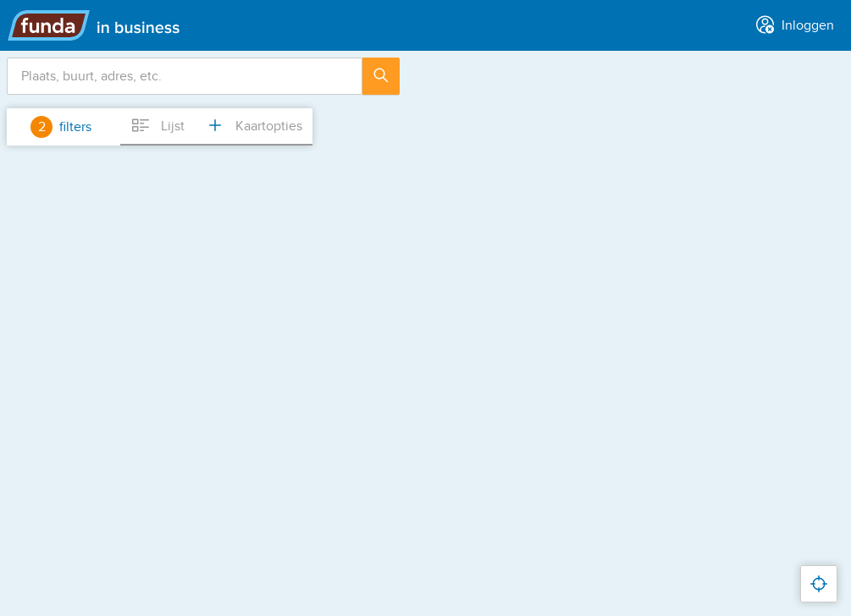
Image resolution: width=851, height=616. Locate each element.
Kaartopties (254, 125)
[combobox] (185, 76)
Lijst (157, 125)
